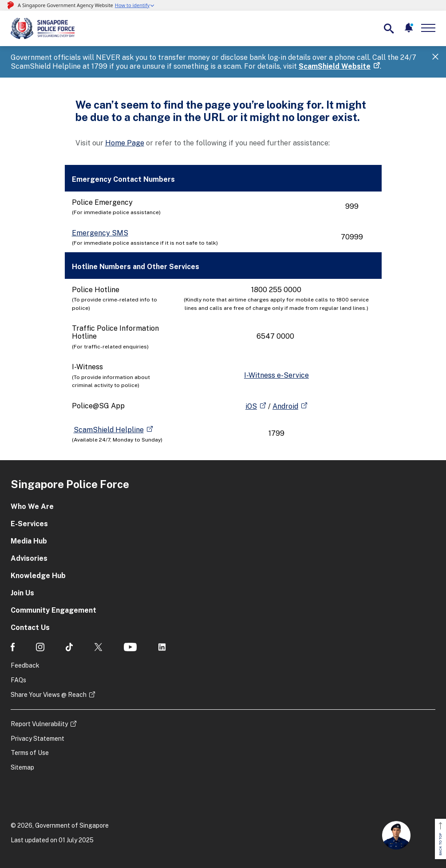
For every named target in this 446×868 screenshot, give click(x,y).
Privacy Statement (37, 739)
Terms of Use (30, 753)
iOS (251, 406)
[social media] (13, 647)
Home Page (125, 143)
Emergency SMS (100, 233)
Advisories (29, 558)
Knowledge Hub (38, 576)
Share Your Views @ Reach (49, 695)
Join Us (22, 593)
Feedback (25, 665)
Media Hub (29, 541)
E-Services (29, 524)
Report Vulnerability (39, 724)
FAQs (18, 680)
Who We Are (32, 506)
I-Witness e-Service (276, 375)
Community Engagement (53, 610)
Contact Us (30, 628)
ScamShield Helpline (109, 430)
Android (285, 406)
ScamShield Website (335, 66)
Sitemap (22, 767)
